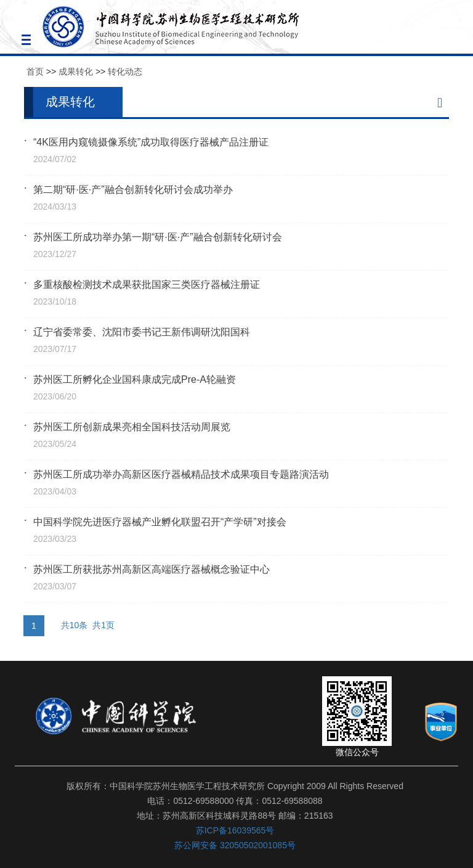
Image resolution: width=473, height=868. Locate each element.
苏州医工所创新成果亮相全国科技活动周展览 (132, 427)
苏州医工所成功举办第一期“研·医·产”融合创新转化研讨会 (158, 237)
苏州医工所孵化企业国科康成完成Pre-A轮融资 (135, 379)
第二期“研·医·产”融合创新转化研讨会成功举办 (133, 190)
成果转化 (76, 72)
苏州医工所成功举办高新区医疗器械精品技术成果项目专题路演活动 (181, 474)
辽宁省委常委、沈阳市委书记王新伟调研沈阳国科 (142, 332)
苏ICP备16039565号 (235, 830)
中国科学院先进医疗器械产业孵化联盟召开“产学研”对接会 (160, 522)
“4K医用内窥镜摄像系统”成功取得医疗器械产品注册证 (151, 142)
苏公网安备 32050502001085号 (235, 845)
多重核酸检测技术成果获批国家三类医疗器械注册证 (147, 285)
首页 (35, 72)
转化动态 (125, 72)
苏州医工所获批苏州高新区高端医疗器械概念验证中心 (152, 569)
